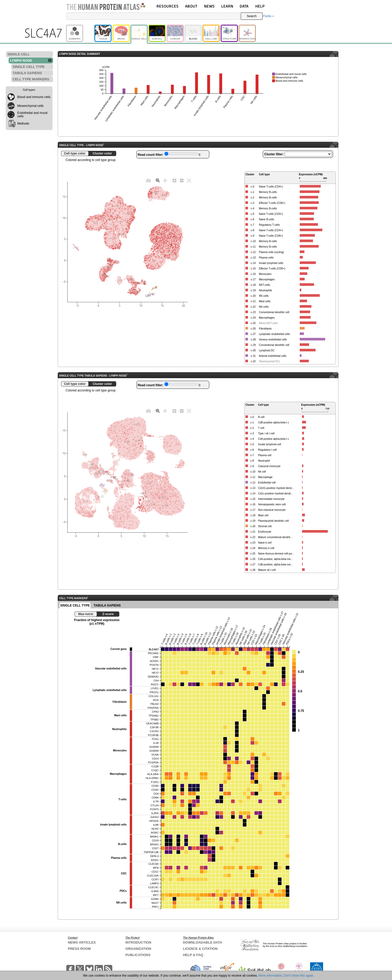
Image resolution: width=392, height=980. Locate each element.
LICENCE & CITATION (200, 949)
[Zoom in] (174, 180)
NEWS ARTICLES (82, 942)
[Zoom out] (182, 180)
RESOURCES (168, 6)
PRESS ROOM (79, 949)
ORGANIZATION (138, 949)
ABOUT (191, 6)
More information (270, 976)
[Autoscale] (189, 180)
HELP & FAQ (193, 955)
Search (252, 16)
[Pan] (165, 180)
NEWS (209, 6)
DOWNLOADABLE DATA (203, 942)
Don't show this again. (299, 976)
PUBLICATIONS (138, 955)
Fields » (269, 16)
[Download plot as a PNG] (148, 180)
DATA (244, 6)
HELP (260, 6)
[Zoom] (158, 180)
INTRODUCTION (138, 942)
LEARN (227, 6)
